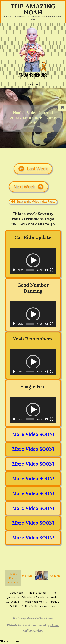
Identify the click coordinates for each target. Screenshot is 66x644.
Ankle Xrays (57, 576)
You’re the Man (24, 576)
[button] (33, 260)
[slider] (30, 270)
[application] (33, 261)
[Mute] (46, 270)
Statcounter (10, 641)
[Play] (14, 270)
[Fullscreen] (52, 270)
